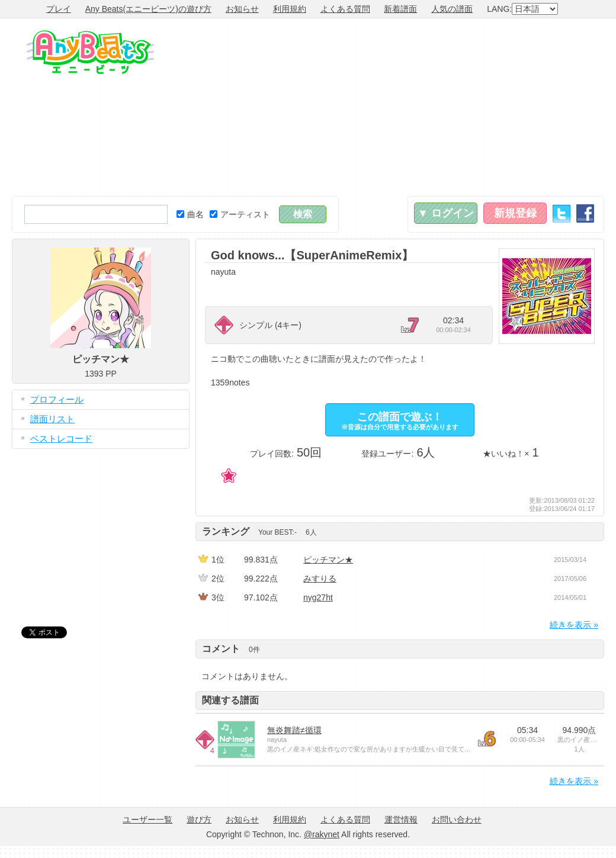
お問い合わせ (457, 820)
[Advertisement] (431, 107)
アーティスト (240, 214)
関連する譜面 (230, 700)
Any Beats (90, 52)
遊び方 (199, 820)
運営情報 (401, 820)
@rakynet (322, 834)
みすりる (320, 579)
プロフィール (57, 399)
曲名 (190, 214)
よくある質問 (345, 9)
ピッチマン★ (328, 560)
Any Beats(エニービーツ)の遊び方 (148, 9)
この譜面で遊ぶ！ (400, 421)
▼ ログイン (446, 213)
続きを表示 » (574, 625)
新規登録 (515, 213)
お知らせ (242, 9)
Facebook (585, 213)
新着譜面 (400, 9)
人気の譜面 (452, 9)
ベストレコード (61, 438)
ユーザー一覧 (147, 820)
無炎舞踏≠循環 (294, 730)
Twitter (562, 213)
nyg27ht (318, 597)
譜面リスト (52, 419)
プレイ (59, 9)
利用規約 (290, 9)
